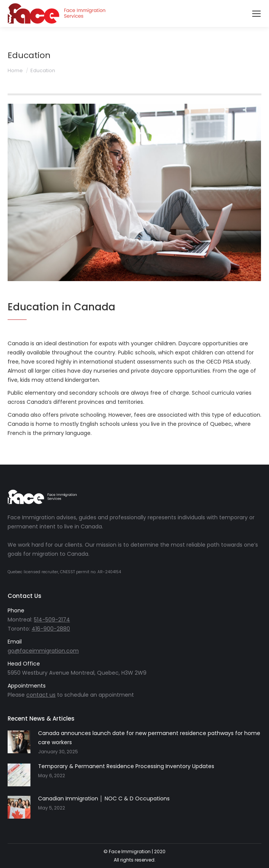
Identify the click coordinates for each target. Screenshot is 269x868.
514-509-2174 (52, 620)
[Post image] (19, 742)
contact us (41, 695)
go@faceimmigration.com (43, 651)
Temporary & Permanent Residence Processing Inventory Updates (126, 766)
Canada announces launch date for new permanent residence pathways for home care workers (149, 738)
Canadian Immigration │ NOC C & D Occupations (104, 798)
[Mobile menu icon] (256, 14)
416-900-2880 (51, 629)
